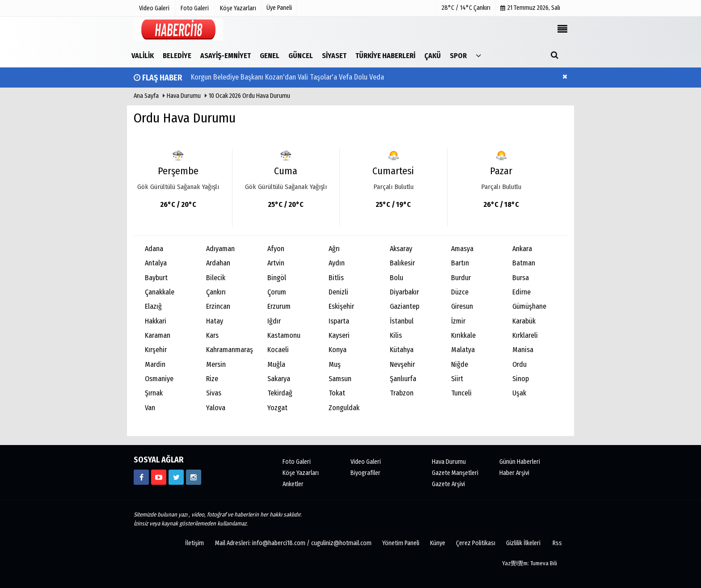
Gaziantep (405, 306)
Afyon (276, 249)
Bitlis (336, 278)
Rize (212, 379)
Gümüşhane (529, 306)
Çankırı (216, 292)
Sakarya (279, 379)
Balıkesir (402, 263)
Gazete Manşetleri (455, 473)
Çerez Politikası (476, 543)
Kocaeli (278, 350)
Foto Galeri (297, 462)
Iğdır (274, 321)
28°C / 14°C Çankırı (466, 8)
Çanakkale (160, 292)
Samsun (340, 379)
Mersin (216, 364)
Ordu (519, 364)
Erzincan (218, 306)
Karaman (158, 335)
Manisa (523, 350)
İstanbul (402, 321)
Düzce (460, 292)
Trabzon (402, 393)
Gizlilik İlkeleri (523, 543)
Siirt (457, 379)
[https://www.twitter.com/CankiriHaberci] (176, 477)
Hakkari (156, 321)
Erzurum (279, 306)
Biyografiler (365, 473)
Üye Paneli (279, 8)
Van (150, 408)
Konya (338, 350)
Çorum (277, 292)
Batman (524, 263)
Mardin (155, 364)
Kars (212, 335)
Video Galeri (366, 462)
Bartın (460, 263)
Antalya (156, 263)
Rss (557, 543)
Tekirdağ (280, 393)
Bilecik (216, 278)
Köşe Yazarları (301, 473)
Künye (438, 543)
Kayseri (339, 335)
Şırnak (154, 393)
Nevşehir (402, 364)
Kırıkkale (463, 335)
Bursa (521, 278)
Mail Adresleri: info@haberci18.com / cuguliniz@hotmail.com (293, 543)
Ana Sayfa (146, 96)
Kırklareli (525, 335)
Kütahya (402, 350)
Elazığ (153, 306)
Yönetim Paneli (401, 543)
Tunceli (461, 393)
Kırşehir (156, 350)
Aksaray (401, 249)
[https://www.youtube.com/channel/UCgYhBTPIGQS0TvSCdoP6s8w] (159, 477)
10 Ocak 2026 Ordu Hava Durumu (249, 96)
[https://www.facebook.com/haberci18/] (141, 477)
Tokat (337, 393)
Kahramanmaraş (230, 350)
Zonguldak (344, 408)
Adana (154, 249)
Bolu (397, 278)
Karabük (524, 321)
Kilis (396, 335)
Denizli (338, 292)
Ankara (522, 249)
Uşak (519, 393)
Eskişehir (341, 306)
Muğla (276, 364)
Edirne (522, 292)
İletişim (194, 543)
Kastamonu (284, 335)
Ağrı (334, 249)
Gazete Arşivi (448, 484)
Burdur (461, 278)
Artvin (276, 263)
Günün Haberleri (520, 462)
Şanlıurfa (403, 379)
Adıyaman (220, 249)
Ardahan (218, 263)
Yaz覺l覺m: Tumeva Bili (530, 563)
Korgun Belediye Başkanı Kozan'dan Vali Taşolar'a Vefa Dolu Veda (287, 78)
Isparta (339, 321)
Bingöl (277, 278)
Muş (335, 364)
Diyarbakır (404, 292)
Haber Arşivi (514, 473)
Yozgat (277, 408)
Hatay (215, 321)
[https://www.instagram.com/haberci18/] (194, 477)
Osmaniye (159, 379)
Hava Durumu (184, 96)
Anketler (293, 484)
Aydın (337, 263)
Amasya (462, 249)
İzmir (458, 321)
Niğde (460, 364)
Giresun (462, 306)
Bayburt (156, 278)
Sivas (214, 393)
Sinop (521, 379)
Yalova (216, 408)
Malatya (463, 350)
